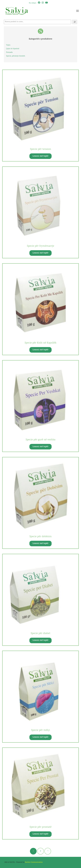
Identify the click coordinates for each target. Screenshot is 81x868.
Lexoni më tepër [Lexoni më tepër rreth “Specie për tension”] (40, 156)
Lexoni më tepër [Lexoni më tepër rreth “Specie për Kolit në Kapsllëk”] (40, 350)
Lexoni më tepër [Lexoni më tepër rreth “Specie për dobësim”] (40, 544)
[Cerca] (75, 22)
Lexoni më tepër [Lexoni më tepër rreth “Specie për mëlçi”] (40, 737)
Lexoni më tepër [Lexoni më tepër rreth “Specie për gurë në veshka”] (40, 447)
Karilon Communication (34, 862)
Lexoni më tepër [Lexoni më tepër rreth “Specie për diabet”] (40, 640)
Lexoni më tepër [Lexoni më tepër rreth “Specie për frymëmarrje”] (40, 253)
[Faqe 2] (40, 851)
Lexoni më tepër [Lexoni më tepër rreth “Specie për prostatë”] (40, 834)
